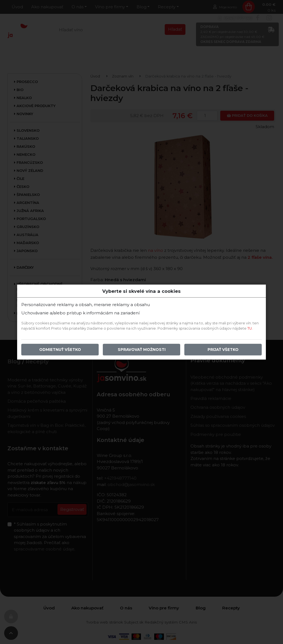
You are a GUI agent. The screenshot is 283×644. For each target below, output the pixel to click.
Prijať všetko (223, 350)
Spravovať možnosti (142, 350)
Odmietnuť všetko (60, 350)
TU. (250, 328)
